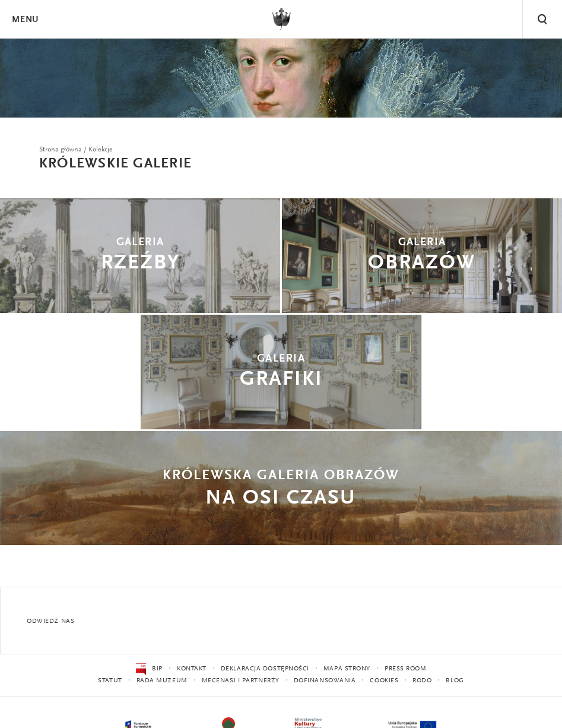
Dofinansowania (325, 681)
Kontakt (192, 669)
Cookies (384, 681)
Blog (455, 681)
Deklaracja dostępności (265, 669)
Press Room (406, 669)
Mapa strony (347, 669)
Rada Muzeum (162, 681)
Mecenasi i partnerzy (241, 681)
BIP (149, 669)
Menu (25, 20)
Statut (110, 681)
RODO (422, 681)
